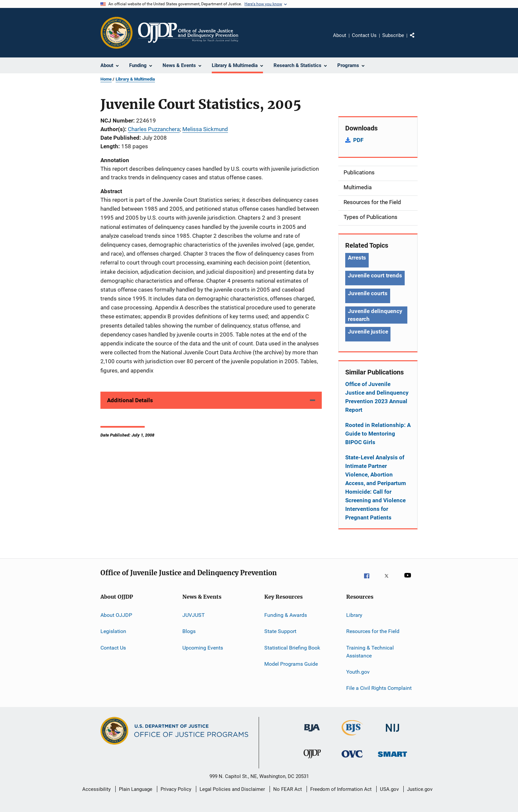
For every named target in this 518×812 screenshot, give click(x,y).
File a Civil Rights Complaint (379, 688)
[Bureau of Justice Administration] (312, 735)
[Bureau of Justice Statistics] (352, 737)
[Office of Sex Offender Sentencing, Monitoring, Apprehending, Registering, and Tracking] (392, 761)
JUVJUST (194, 615)
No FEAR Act (288, 789)
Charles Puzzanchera (154, 129)
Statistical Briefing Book (292, 648)
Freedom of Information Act (341, 789)
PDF (358, 140)
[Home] (188, 33)
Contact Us (364, 35)
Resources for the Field (373, 631)
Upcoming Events (203, 648)
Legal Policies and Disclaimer (232, 789)
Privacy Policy (176, 789)
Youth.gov (358, 672)
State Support (280, 631)
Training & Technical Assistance (370, 652)
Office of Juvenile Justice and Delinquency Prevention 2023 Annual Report (377, 397)
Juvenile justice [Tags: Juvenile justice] (368, 332)
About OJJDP (116, 615)
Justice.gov (420, 789)
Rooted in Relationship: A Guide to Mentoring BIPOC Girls (378, 434)
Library (354, 615)
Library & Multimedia (135, 79)
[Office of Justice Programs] (117, 33)
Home (106, 79)
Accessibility (96, 789)
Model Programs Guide (291, 664)
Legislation (113, 631)
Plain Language (136, 789)
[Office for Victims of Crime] (352, 761)
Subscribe (393, 35)
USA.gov (389, 789)
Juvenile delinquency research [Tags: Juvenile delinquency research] (375, 315)
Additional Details (130, 400)
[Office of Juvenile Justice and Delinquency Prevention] (312, 761)
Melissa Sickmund (205, 129)
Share (418, 40)
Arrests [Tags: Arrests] (357, 258)
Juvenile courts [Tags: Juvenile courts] (368, 293)
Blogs (189, 631)
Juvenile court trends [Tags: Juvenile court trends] (375, 275)
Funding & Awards (286, 615)
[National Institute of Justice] (392, 735)
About (340, 35)
